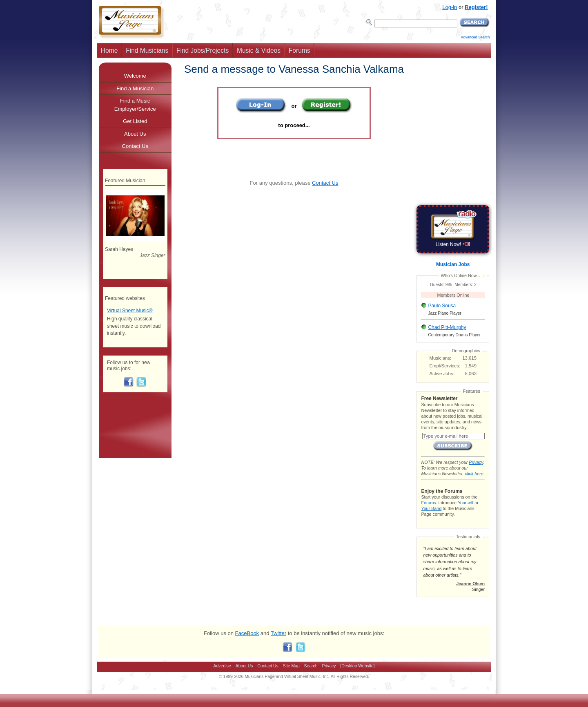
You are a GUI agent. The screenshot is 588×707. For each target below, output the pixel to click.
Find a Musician (135, 88)
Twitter (278, 633)
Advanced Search (475, 37)
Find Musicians (147, 50)
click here (474, 474)
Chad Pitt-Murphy (447, 327)
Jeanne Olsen (470, 584)
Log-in (450, 7)
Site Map (291, 666)
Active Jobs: (442, 374)
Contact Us (325, 183)
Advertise (222, 666)
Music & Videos (259, 50)
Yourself (465, 503)
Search (311, 666)
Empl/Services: (445, 366)
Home (109, 50)
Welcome (135, 76)
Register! (476, 7)
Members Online (453, 295)
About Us (135, 134)
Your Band (431, 508)
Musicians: (441, 358)
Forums (300, 50)
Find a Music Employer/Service (135, 105)
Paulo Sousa (442, 306)
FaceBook (247, 633)
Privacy (476, 462)
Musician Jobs (453, 264)
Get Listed (135, 121)
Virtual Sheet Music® (130, 311)
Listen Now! (453, 244)
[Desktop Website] (357, 666)
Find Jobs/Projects (203, 50)
